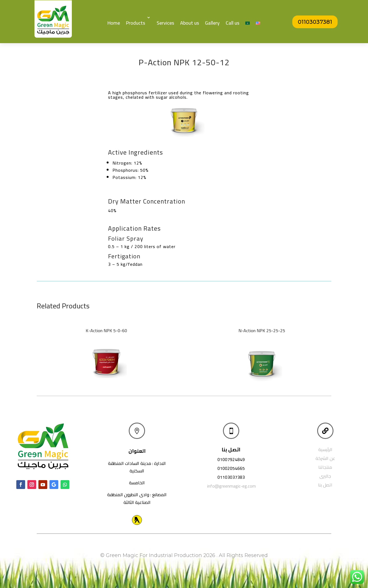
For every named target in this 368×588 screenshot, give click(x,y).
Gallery (212, 23)
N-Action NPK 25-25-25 (262, 331)
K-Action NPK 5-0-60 (106, 331)
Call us (232, 23)
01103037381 (315, 22)
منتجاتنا (325, 467)
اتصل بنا (325, 485)
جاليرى (325, 476)
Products (136, 23)
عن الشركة (325, 458)
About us (190, 23)
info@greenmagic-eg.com (232, 486)
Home (114, 23)
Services (165, 23)
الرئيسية (325, 449)
